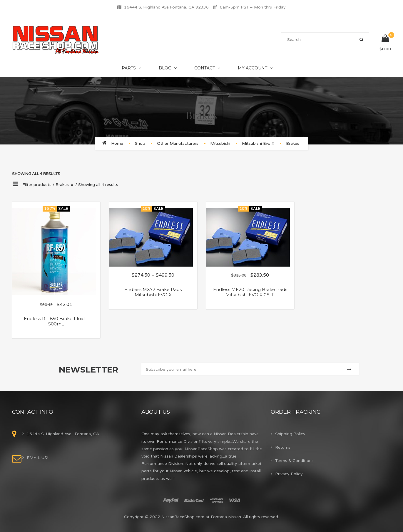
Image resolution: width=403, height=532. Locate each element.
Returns (283, 447)
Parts (129, 68)
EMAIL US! (37, 458)
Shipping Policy (290, 434)
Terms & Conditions (294, 461)
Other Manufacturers (178, 143)
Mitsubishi (220, 143)
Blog (165, 68)
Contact (205, 68)
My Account (252, 68)
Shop (140, 143)
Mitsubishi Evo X (258, 143)
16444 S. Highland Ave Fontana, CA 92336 (166, 7)
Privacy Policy (289, 474)
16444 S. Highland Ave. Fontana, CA (63, 434)
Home (117, 143)
